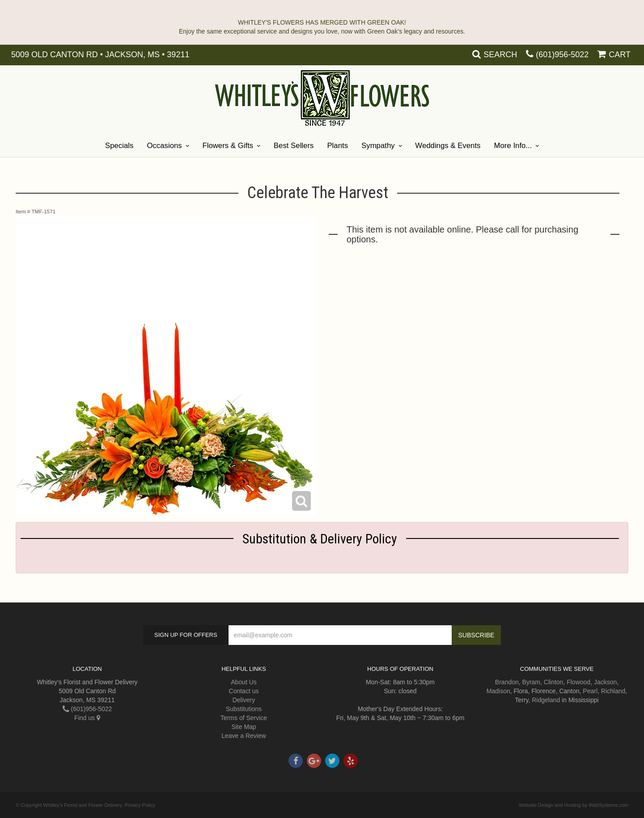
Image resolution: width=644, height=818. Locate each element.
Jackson (605, 682)
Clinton (554, 682)
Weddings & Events (448, 146)
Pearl (590, 691)
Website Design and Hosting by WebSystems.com (574, 805)
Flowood (578, 682)
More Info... (513, 146)
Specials (119, 146)
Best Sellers (294, 146)
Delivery (244, 700)
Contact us (244, 691)
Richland (613, 691)
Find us (87, 718)
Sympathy (378, 146)
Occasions (164, 146)
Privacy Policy (140, 805)
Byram (531, 682)
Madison (498, 691)
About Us (244, 682)
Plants (337, 146)
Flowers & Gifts (228, 146)
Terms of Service (244, 718)
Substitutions (244, 709)
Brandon (507, 682)
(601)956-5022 (562, 55)
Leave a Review (244, 736)
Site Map (244, 727)
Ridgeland (546, 700)
